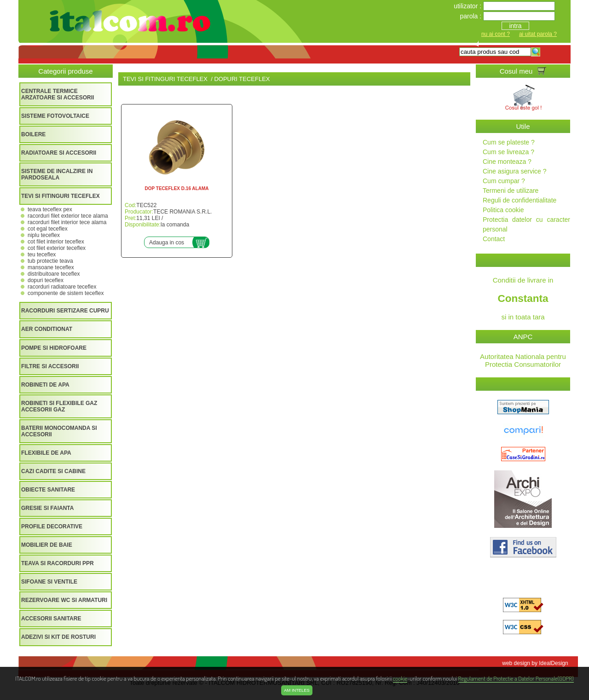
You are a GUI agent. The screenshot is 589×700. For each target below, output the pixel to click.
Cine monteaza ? (507, 162)
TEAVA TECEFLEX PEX (50, 209)
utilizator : (468, 6)
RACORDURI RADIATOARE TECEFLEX (62, 287)
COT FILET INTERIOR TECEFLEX (56, 242)
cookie (400, 678)
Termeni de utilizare (511, 191)
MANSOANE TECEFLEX (51, 267)
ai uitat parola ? (538, 34)
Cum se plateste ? (509, 142)
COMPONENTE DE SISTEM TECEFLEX (66, 293)
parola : (471, 16)
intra (515, 26)
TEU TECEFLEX (42, 255)
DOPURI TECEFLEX (46, 280)
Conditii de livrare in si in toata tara (523, 298)
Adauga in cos (167, 243)
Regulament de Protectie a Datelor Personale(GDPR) (516, 678)
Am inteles (297, 690)
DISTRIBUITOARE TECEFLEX (54, 274)
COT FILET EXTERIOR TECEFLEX (57, 248)
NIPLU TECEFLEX (44, 235)
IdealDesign (553, 663)
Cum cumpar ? (504, 181)
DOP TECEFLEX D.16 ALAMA (177, 188)
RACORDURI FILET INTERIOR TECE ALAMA (67, 222)
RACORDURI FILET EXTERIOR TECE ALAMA (68, 216)
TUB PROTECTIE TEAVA (50, 261)
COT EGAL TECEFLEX (48, 229)
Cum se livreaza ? (508, 152)
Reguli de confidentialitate (520, 200)
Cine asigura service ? (515, 171)
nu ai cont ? (496, 34)
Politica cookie (503, 210)
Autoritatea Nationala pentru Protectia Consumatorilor (523, 360)
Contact (494, 239)
